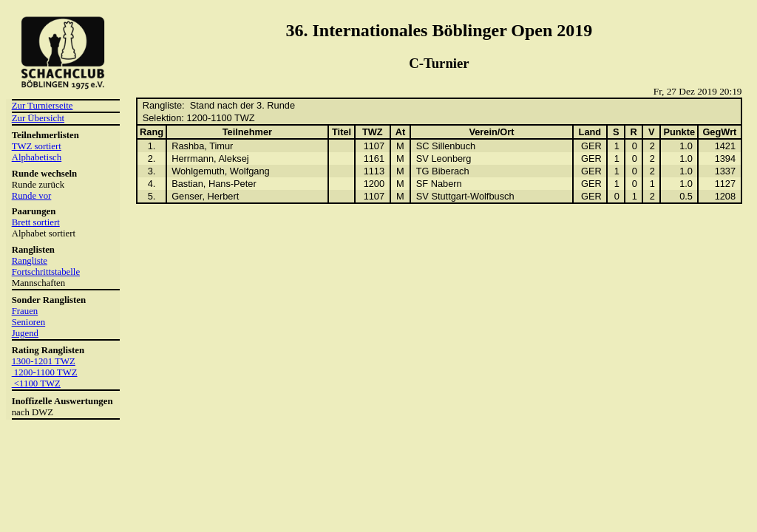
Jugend (25, 333)
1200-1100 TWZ (45, 372)
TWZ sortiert (37, 146)
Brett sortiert (36, 222)
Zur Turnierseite (43, 106)
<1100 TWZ (36, 383)
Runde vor (32, 196)
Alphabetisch (37, 157)
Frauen (25, 311)
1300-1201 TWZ (44, 361)
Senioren (29, 322)
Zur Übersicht (38, 118)
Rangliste (30, 261)
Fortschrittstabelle (46, 272)
